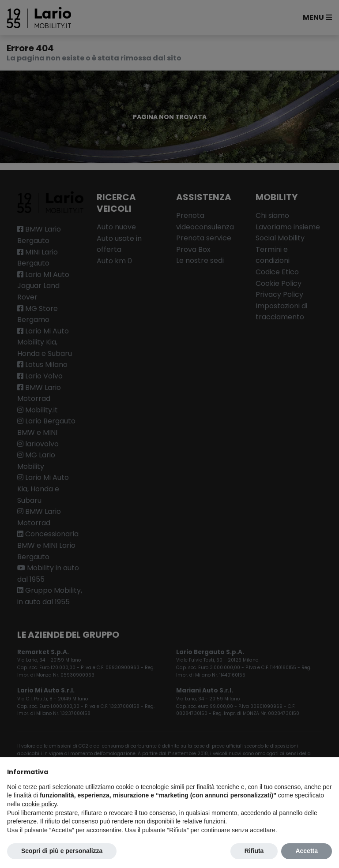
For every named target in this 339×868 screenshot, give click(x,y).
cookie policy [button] (39, 804)
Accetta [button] (307, 851)
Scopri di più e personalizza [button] (62, 851)
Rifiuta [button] (254, 851)
